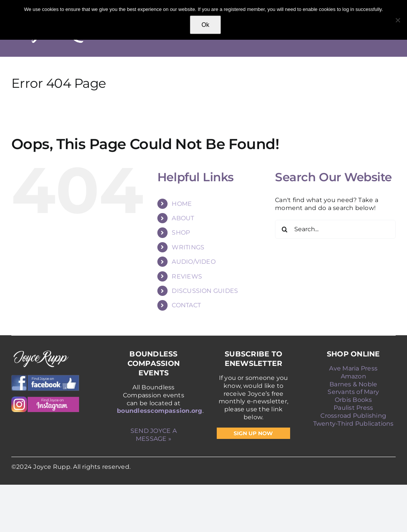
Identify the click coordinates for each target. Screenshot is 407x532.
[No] (398, 20)
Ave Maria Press (353, 368)
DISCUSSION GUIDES (205, 291)
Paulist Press (353, 408)
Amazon (353, 376)
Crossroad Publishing (353, 416)
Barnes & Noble (353, 384)
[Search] (284, 229)
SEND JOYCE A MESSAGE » (154, 435)
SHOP (181, 233)
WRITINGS (188, 247)
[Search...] (335, 229)
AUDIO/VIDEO (194, 262)
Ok (205, 25)
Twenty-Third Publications (353, 424)
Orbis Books (353, 400)
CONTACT (186, 305)
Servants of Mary (353, 392)
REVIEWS (187, 276)
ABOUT (183, 218)
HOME (182, 204)
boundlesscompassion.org (160, 411)
